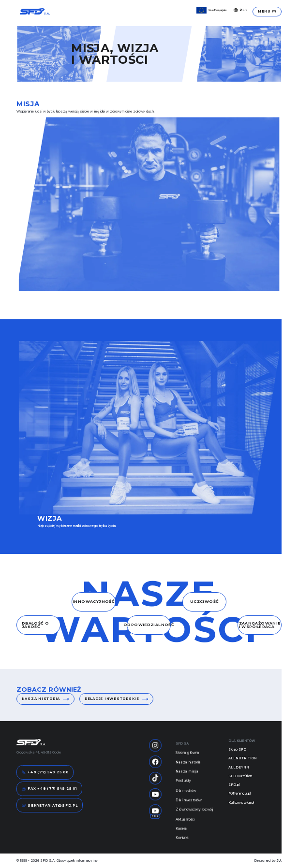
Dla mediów (186, 796)
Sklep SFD (237, 749)
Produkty (183, 785)
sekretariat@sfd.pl (50, 805)
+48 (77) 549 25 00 (45, 772)
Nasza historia (45, 699)
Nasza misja (187, 775)
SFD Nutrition (240, 776)
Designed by (268, 861)
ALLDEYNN (239, 767)
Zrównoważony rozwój (194, 816)
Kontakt (182, 846)
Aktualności (185, 826)
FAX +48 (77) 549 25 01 (50, 789)
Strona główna (187, 755)
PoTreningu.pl (240, 793)
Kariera (181, 836)
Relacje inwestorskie (116, 699)
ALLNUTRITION (243, 758)
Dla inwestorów (189, 806)
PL (239, 10)
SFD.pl (234, 785)
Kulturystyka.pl (241, 803)
